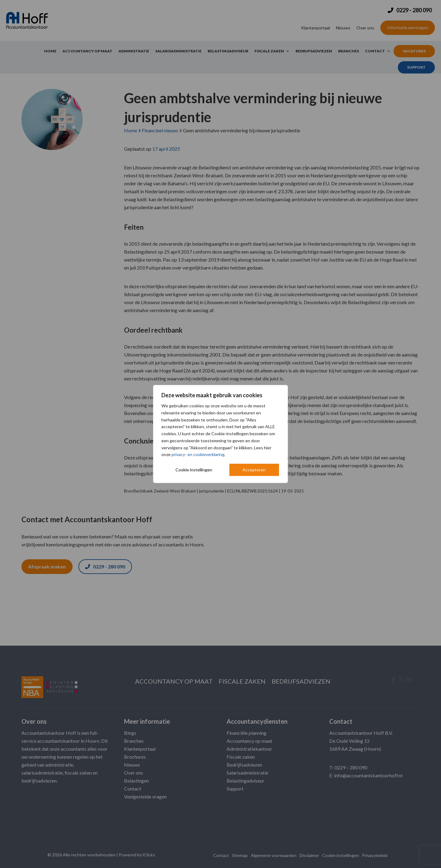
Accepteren (254, 470)
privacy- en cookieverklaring (198, 454)
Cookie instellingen (194, 470)
